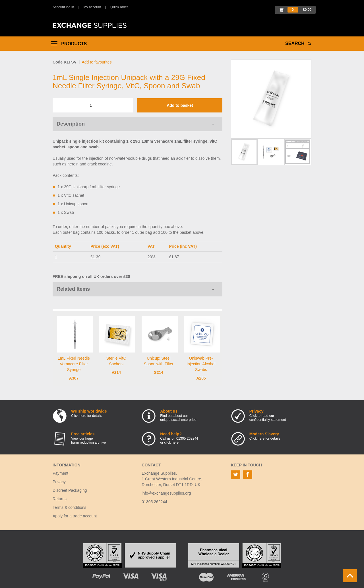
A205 (201, 378)
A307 (74, 378)
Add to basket (180, 105)
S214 (159, 372)
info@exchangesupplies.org (166, 493)
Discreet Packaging (70, 490)
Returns (60, 499)
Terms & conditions (69, 507)
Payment (60, 473)
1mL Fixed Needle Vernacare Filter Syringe (74, 364)
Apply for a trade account (75, 516)
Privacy (59, 482)
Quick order (119, 7)
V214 (116, 372)
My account (92, 7)
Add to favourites (97, 62)
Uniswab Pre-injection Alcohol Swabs (201, 364)
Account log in (63, 7)
